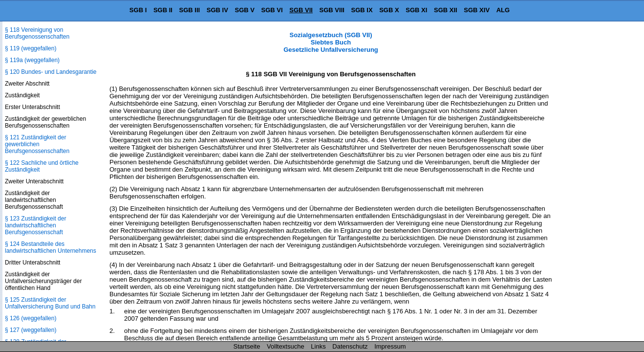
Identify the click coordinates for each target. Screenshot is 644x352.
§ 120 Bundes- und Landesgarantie (51, 72)
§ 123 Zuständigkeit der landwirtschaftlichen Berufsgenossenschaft (35, 225)
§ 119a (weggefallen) (32, 60)
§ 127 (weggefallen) (31, 330)
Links (318, 346)
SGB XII (446, 10)
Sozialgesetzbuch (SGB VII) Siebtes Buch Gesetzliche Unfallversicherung (331, 42)
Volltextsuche (286, 346)
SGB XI (416, 10)
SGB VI (272, 10)
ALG (503, 10)
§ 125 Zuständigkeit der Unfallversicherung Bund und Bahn (50, 303)
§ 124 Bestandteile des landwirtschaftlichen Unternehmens (51, 247)
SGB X (389, 10)
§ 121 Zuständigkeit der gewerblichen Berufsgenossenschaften (37, 144)
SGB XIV (477, 10)
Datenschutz (350, 346)
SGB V (244, 10)
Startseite (247, 346)
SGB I (138, 10)
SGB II (163, 10)
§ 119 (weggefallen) (31, 48)
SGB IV (217, 10)
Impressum (390, 346)
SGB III (190, 10)
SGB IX (362, 10)
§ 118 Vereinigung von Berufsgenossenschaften (37, 33)
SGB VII (301, 10)
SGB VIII (332, 10)
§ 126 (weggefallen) (31, 318)
